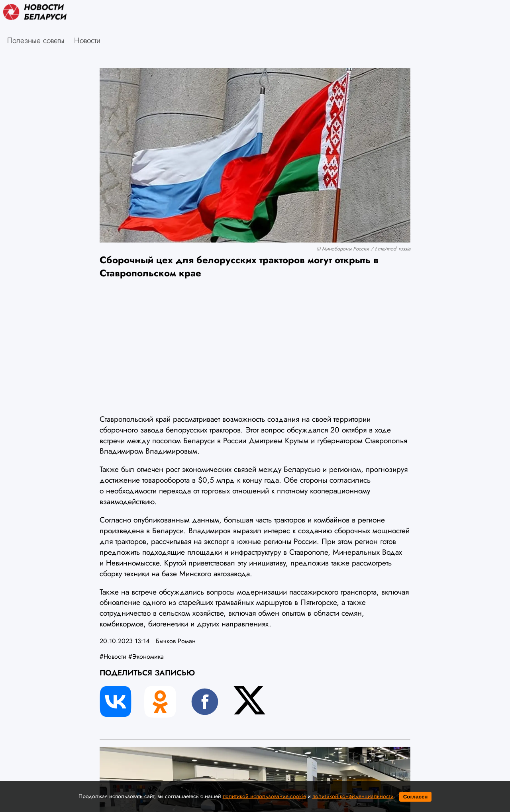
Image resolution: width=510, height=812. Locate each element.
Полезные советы (36, 40)
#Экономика (146, 656)
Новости (87, 40)
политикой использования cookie (264, 796)
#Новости (113, 656)
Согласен (416, 797)
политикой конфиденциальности (353, 796)
